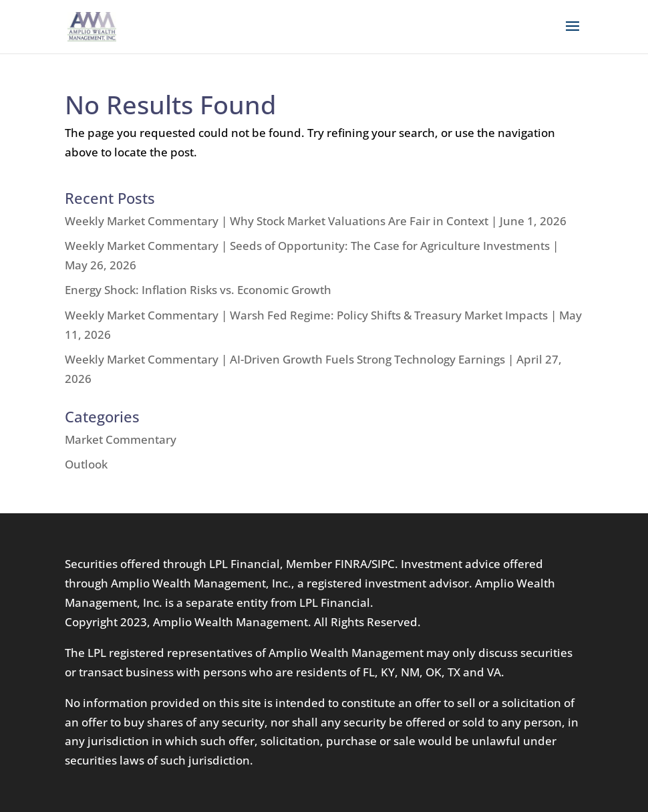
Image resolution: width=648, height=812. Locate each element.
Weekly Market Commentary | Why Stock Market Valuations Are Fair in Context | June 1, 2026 (316, 221)
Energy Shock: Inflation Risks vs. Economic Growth (198, 290)
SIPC (383, 564)
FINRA (351, 564)
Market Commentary (121, 439)
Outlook (86, 464)
